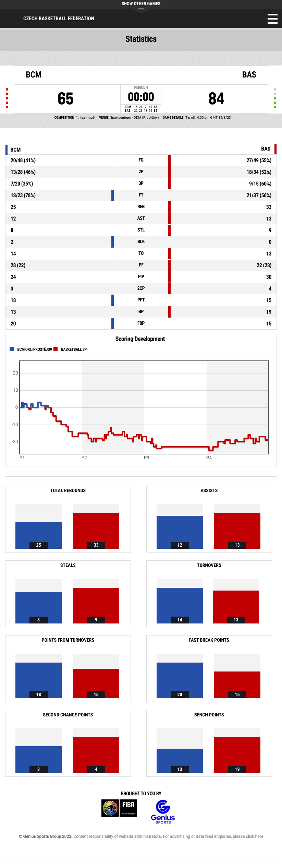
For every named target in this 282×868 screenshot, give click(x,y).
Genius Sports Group (163, 812)
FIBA (119, 812)
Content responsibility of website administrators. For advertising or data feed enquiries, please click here (168, 836)
